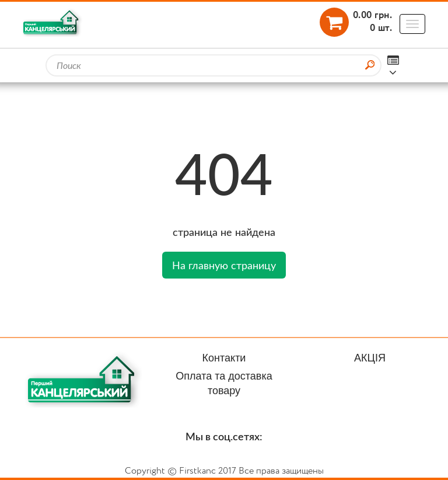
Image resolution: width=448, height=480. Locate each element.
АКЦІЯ (370, 358)
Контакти (224, 358)
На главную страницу (224, 265)
